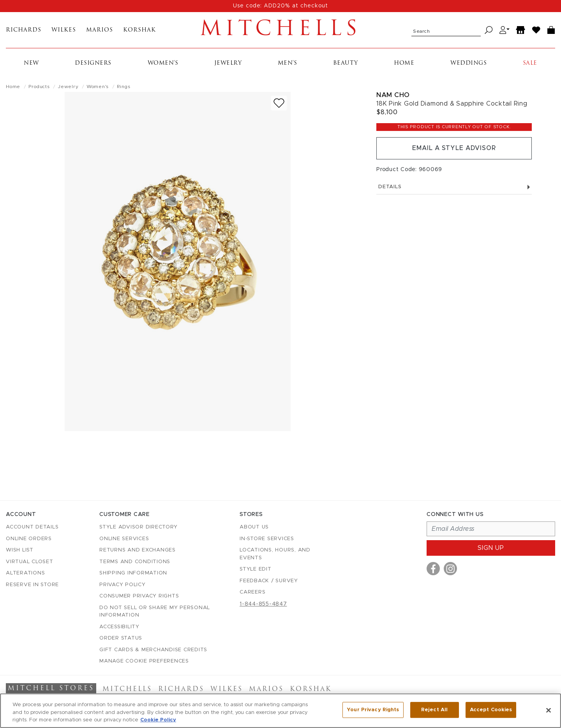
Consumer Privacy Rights (139, 596)
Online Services (124, 539)
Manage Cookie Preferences (144, 662)
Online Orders (29, 539)
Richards (24, 31)
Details (454, 188)
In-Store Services (267, 539)
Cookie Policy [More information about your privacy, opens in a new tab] (158, 720)
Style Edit (256, 570)
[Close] (549, 710)
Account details (32, 527)
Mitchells (280, 30)
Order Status (121, 639)
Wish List (20, 550)
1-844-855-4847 (263, 604)
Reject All (434, 710)
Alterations (25, 573)
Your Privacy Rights (373, 710)
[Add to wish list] (279, 104)
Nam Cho (393, 96)
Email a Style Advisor (454, 149)
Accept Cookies (491, 710)
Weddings (468, 64)
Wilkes (64, 31)
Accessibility (119, 627)
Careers (252, 593)
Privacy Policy (123, 585)
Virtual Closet (30, 562)
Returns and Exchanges (138, 550)
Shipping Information (133, 573)
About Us (254, 527)
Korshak (139, 31)
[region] (280, 711)
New (31, 64)
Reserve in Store (32, 585)
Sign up (491, 548)
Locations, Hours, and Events (275, 554)
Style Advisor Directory (138, 527)
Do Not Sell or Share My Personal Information (155, 612)
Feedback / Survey (269, 581)
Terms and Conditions (135, 562)
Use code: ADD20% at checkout (280, 6)
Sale (530, 64)
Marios (100, 31)
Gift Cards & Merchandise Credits (153, 650)
